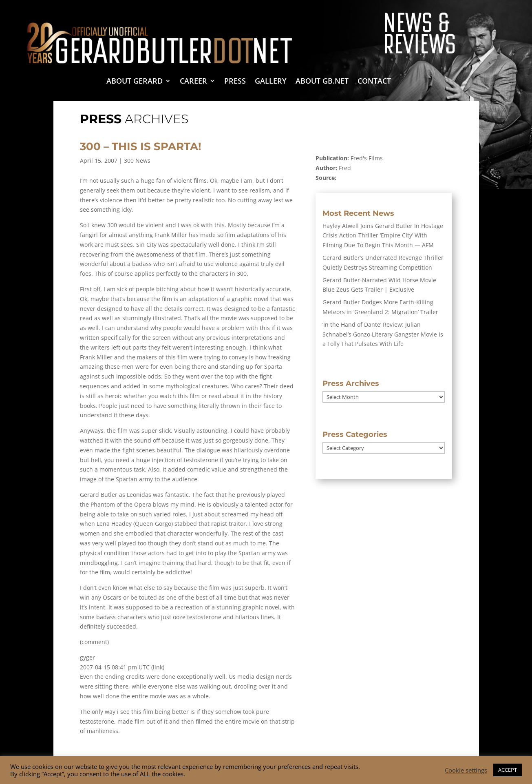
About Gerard (135, 82)
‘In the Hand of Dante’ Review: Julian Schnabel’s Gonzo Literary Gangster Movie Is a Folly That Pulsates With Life (383, 334)
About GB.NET (322, 82)
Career (193, 82)
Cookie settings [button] (466, 770)
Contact (374, 82)
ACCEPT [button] (508, 770)
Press (235, 82)
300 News (137, 161)
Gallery (271, 82)
